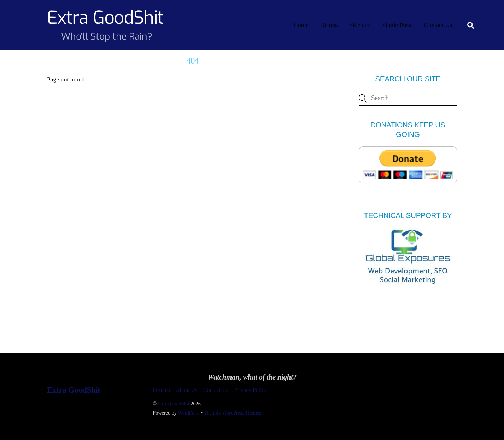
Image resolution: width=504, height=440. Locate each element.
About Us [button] (186, 390)
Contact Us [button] (216, 390)
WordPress (189, 413)
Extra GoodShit (174, 404)
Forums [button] (161, 390)
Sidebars (360, 25)
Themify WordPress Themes (233, 413)
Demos (329, 25)
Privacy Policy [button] (250, 390)
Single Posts (397, 25)
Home (301, 25)
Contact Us (438, 25)
